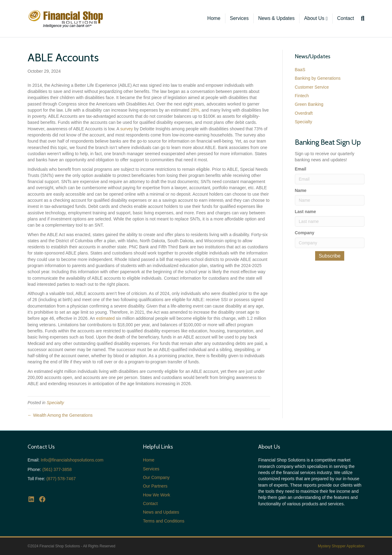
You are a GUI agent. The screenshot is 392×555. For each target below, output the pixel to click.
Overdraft (304, 113)
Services (239, 18)
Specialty (55, 403)
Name (301, 190)
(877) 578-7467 (61, 479)
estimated (106, 318)
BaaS (300, 70)
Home (214, 18)
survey (127, 129)
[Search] (362, 18)
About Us (314, 18)
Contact (346, 18)
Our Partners (155, 486)
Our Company (156, 477)
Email (301, 169)
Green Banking (309, 104)
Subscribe (330, 256)
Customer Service (312, 87)
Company (305, 233)
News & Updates (276, 18)
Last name (305, 212)
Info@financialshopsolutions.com (72, 460)
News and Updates (161, 512)
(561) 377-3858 (57, 469)
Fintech (302, 96)
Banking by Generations (318, 78)
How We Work (157, 495)
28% (195, 110)
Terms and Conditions (164, 521)
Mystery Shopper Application (341, 546)
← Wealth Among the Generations (60, 415)
